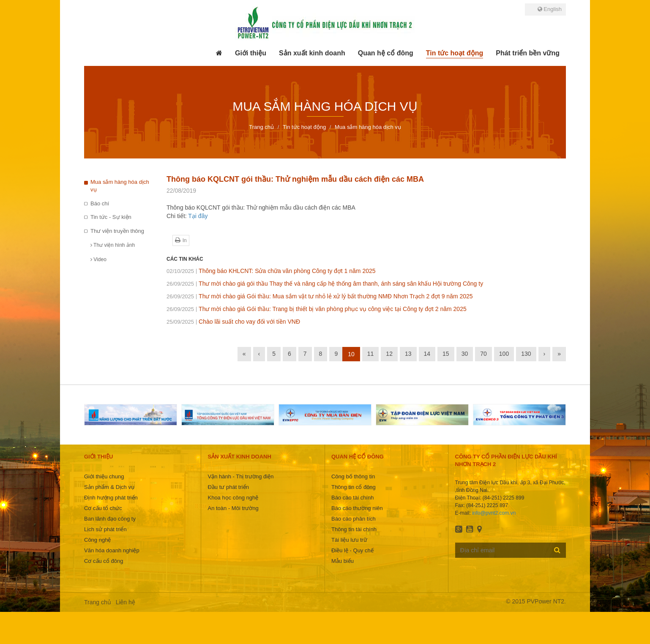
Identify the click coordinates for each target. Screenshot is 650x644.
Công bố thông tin (353, 476)
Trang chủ (98, 602)
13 (408, 354)
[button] (251, 53)
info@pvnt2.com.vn (494, 513)
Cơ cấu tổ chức (103, 508)
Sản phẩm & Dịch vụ (109, 487)
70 (483, 354)
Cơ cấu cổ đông (104, 561)
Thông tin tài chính (354, 529)
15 (446, 354)
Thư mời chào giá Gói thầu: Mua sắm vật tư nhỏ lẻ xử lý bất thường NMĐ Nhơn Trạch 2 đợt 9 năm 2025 (320, 296)
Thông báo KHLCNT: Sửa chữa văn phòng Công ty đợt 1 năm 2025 (271, 271)
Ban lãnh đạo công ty (110, 519)
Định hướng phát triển (111, 498)
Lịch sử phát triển (105, 529)
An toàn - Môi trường (233, 508)
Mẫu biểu (343, 561)
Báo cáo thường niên (357, 508)
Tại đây (198, 216)
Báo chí (100, 203)
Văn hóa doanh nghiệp (112, 550)
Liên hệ (126, 602)
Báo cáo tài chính (352, 498)
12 (389, 354)
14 (427, 354)
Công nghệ (97, 540)
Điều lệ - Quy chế (352, 550)
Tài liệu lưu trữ (349, 540)
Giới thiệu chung (104, 476)
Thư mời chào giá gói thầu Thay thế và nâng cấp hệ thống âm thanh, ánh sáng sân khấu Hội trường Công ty (325, 284)
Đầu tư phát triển (228, 487)
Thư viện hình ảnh (113, 245)
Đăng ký (557, 550)
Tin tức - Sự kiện (111, 217)
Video (98, 259)
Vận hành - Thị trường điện (240, 476)
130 (526, 354)
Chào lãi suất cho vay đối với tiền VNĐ (233, 322)
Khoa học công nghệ (233, 498)
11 (371, 354)
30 (465, 354)
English (550, 9)
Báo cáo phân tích (354, 519)
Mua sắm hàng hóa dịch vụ (120, 186)
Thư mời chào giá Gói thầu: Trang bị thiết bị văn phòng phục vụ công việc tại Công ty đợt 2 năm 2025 (317, 309)
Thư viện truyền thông (117, 231)
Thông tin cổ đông (354, 487)
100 (504, 354)
